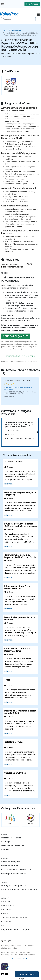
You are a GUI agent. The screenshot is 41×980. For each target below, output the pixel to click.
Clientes (6, 913)
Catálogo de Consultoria (14, 874)
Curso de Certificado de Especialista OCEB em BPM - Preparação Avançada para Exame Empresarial (21, 34)
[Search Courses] (18, 19)
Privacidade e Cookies (21, 959)
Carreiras (6, 921)
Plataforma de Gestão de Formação (20, 890)
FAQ (3, 925)
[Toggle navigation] (38, 14)
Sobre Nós (6, 902)
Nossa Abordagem (11, 862)
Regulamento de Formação (15, 929)
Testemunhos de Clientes (14, 917)
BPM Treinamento (15, 30)
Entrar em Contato (27, 974)
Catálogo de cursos (11, 838)
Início (4, 30)
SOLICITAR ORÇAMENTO (16, 336)
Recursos (6, 850)
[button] (37, 432)
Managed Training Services (15, 886)
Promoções (7, 842)
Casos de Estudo (10, 866)
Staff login (20, 979)
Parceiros (6, 910)
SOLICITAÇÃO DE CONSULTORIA (20, 356)
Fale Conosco (32, 4)
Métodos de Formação (13, 846)
